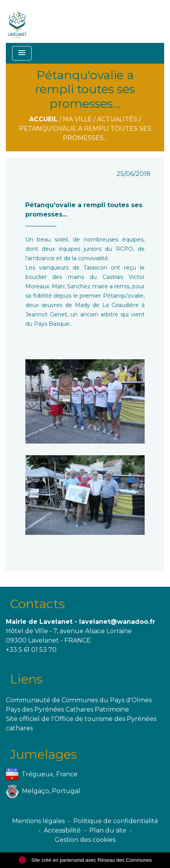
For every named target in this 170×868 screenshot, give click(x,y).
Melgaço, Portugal (43, 791)
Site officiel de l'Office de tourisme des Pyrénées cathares (81, 723)
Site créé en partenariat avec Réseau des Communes (85, 860)
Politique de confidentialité (116, 821)
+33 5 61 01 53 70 (31, 650)
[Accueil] (17, 21)
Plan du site (108, 830)
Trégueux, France (42, 775)
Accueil (43, 119)
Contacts (37, 604)
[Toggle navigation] (22, 53)
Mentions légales (38, 821)
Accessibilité (62, 830)
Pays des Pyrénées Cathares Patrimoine (67, 709)
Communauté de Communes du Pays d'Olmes (79, 700)
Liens (26, 679)
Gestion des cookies (85, 840)
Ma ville (77, 119)
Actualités (117, 119)
